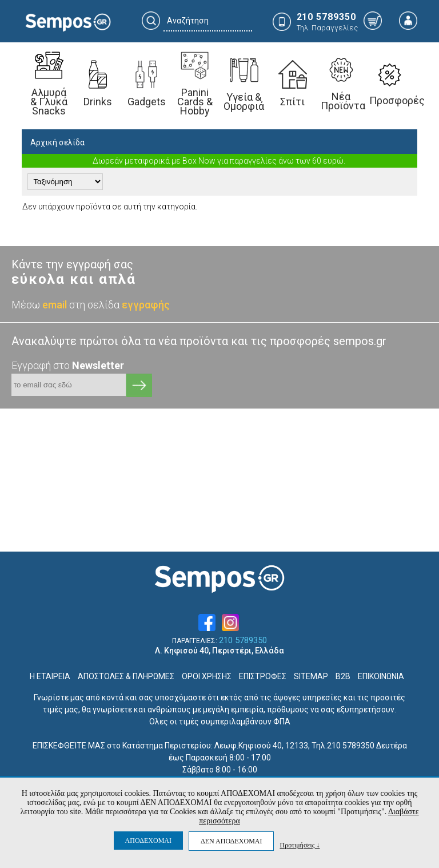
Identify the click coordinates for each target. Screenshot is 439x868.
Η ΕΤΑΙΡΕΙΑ (50, 676)
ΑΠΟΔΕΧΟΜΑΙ (148, 841)
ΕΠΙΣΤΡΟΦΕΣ (263, 676)
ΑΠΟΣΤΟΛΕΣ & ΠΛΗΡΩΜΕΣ (126, 676)
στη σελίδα (119, 305)
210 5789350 (243, 641)
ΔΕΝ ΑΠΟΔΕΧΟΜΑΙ (231, 841)
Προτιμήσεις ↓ (300, 845)
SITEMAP (311, 676)
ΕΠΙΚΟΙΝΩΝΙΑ (381, 676)
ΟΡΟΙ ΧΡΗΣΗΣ (207, 676)
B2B (343, 676)
